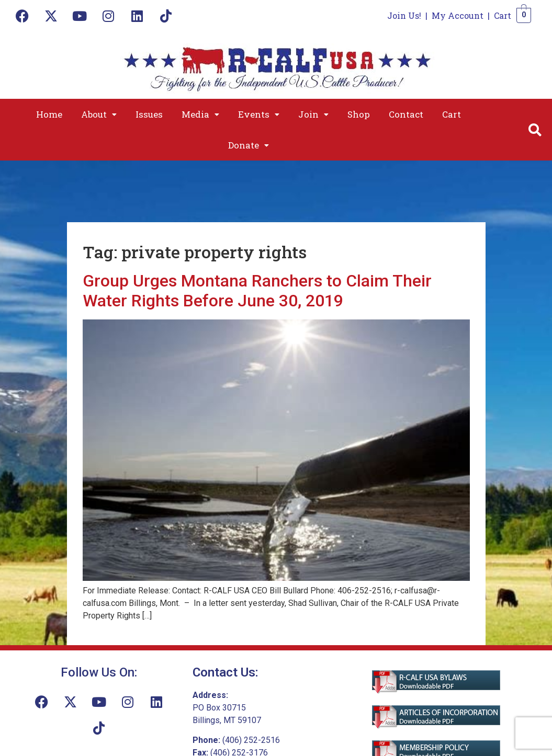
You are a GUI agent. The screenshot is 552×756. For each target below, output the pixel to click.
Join (313, 114)
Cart (503, 15)
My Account (458, 15)
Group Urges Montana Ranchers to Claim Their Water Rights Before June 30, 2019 (257, 291)
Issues (149, 114)
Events (259, 114)
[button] (99, 114)
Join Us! (404, 15)
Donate (249, 145)
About (99, 114)
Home (49, 114)
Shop (359, 114)
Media (200, 114)
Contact (406, 114)
